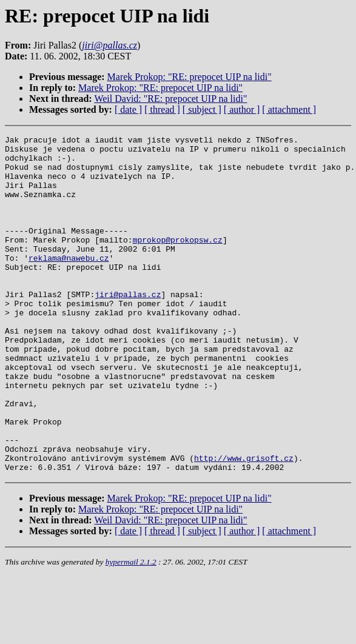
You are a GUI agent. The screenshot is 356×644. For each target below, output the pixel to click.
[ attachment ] (289, 109)
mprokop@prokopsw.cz (178, 261)
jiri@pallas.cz (128, 327)
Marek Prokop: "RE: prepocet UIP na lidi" (190, 77)
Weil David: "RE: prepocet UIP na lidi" (170, 99)
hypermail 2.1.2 (131, 629)
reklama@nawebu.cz (69, 283)
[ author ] (242, 109)
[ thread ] (162, 109)
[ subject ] (202, 109)
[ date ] (128, 109)
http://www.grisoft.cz (244, 523)
